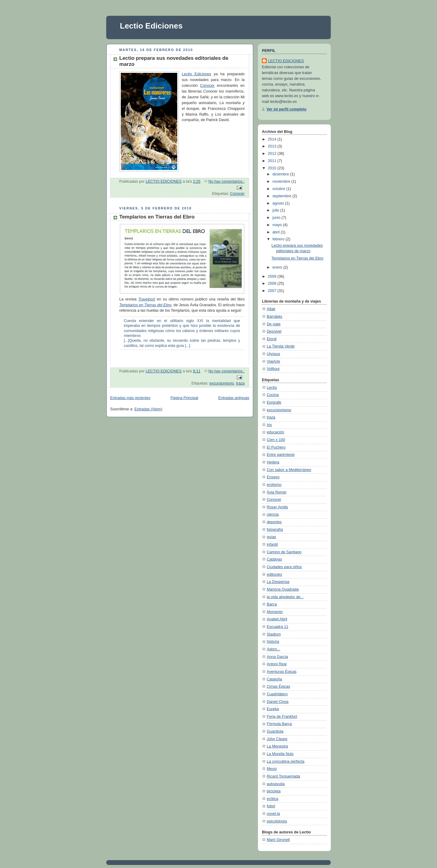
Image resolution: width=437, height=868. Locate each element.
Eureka (273, 709)
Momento (275, 612)
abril (277, 232)
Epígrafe (274, 402)
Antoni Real (277, 664)
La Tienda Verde (281, 346)
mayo (278, 225)
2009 (273, 276)
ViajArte (273, 361)
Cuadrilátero (277, 694)
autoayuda (276, 784)
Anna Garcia (277, 657)
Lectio (272, 388)
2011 (273, 161)
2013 (273, 146)
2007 (273, 291)
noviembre (282, 181)
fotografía (275, 530)
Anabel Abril (277, 619)
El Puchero (276, 447)
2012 (273, 154)
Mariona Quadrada (283, 589)
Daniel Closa (278, 702)
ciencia (273, 514)
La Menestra (277, 746)
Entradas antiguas (234, 398)
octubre (279, 189)
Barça (272, 604)
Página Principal (184, 398)
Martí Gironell (278, 840)
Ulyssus (273, 354)
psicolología (277, 821)
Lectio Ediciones (151, 26)
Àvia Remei (276, 492)
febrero (279, 239)
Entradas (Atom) (148, 409)
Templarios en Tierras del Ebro (157, 217)
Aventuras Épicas (282, 672)
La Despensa (278, 582)
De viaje (274, 324)
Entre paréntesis (281, 455)
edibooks (274, 575)
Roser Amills (277, 507)
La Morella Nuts (280, 754)
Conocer (207, 86)
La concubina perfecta (286, 761)
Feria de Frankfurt (282, 717)
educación (276, 432)
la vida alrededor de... (285, 597)
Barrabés (274, 317)
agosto (279, 203)
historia (273, 642)
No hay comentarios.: (227, 181)
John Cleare (277, 739)
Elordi (272, 339)
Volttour (273, 369)
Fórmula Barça (279, 724)
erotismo (274, 485)
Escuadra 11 (278, 627)
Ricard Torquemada (283, 776)
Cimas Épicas (278, 687)
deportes (274, 522)
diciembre (281, 174)
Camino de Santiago (284, 552)
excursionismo (222, 383)
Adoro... (273, 649)
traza (240, 383)
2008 (273, 283)
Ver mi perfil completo (286, 109)
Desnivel (274, 331)
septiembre (283, 196)
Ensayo (273, 477)
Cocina (273, 395)
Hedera (273, 462)
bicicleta (274, 791)
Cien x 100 (276, 440)
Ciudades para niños (284, 567)
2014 (273, 139)
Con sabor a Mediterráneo (289, 470)
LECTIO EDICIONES (286, 61)
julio (276, 210)
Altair (271, 309)
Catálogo (274, 559)
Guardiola (275, 731)
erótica (273, 799)
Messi (272, 769)
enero (278, 267)
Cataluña (274, 679)
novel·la (273, 814)
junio (277, 218)
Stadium (274, 634)
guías (271, 537)
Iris (269, 425)
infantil (272, 544)
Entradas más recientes (130, 398)
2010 (273, 168)
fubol (271, 806)
